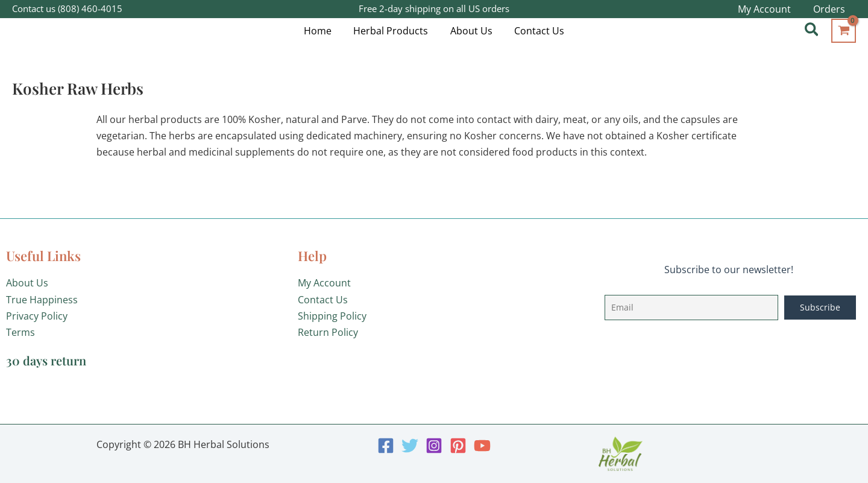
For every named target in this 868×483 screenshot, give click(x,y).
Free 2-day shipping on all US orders (434, 8)
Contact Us (323, 300)
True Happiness (42, 300)
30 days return (46, 360)
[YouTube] (482, 446)
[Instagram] (434, 446)
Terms (20, 332)
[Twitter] (410, 446)
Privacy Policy (37, 316)
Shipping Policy (332, 316)
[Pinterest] (458, 446)
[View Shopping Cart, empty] (844, 31)
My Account (324, 283)
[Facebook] (386, 446)
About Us (27, 283)
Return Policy (328, 332)
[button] (812, 30)
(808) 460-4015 (90, 8)
